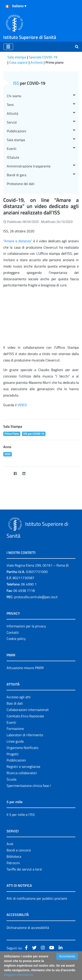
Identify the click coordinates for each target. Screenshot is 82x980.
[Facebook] (15, 474)
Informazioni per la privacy (26, 626)
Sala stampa (17, 57)
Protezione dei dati (21, 184)
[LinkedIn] (24, 474)
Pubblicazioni (41, 131)
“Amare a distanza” (18, 241)
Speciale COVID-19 (43, 57)
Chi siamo (41, 96)
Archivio (37, 62)
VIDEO (22, 405)
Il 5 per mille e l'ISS (21, 815)
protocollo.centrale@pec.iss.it (36, 597)
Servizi (41, 122)
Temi (41, 105)
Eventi (41, 149)
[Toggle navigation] (8, 47)
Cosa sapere (18, 62)
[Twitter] (7, 474)
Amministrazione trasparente (41, 166)
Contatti (13, 632)
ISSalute (13, 157)
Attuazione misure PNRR (25, 668)
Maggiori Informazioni (19, 975)
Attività (41, 113)
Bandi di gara (41, 175)
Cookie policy (16, 639)
